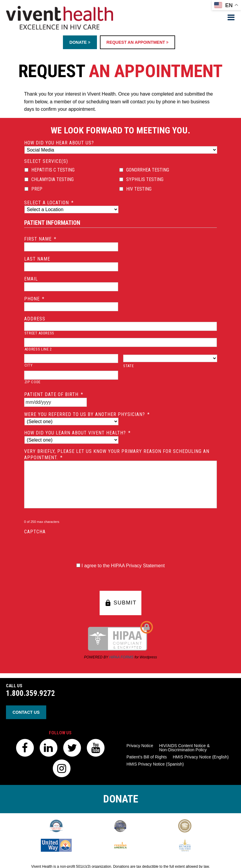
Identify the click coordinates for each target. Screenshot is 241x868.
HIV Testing (139, 189)
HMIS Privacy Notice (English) (201, 757)
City (29, 365)
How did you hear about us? (59, 143)
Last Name (37, 259)
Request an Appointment (138, 42)
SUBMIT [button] (120, 603)
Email (31, 279)
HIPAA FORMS (121, 657)
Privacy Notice (140, 746)
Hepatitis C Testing (53, 170)
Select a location (49, 203)
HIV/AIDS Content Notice (184, 748)
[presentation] (69, 547)
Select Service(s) (46, 161)
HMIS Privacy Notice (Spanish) (155, 764)
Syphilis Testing (145, 179)
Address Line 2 (38, 349)
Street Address (39, 333)
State (128, 366)
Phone (34, 299)
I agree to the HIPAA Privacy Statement (123, 566)
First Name (40, 239)
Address (35, 319)
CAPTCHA (35, 532)
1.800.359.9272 (30, 693)
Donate (80, 42)
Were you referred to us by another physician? (87, 414)
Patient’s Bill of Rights (147, 757)
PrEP (37, 189)
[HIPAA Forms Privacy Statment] (78, 565)
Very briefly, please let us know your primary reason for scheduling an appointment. (117, 454)
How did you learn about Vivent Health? (77, 433)
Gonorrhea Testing (148, 170)
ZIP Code (33, 382)
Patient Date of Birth (54, 394)
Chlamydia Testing (52, 179)
